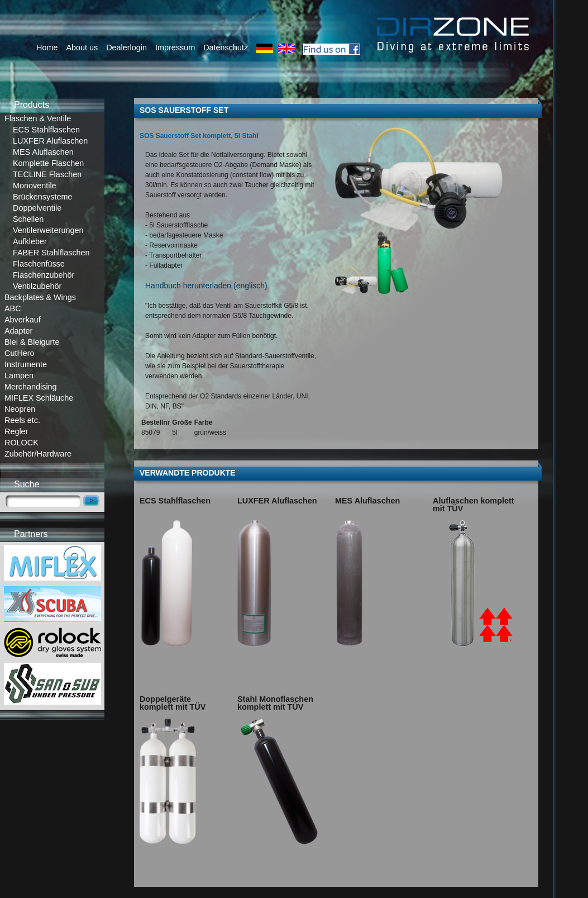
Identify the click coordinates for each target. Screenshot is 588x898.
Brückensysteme (42, 197)
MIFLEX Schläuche (39, 398)
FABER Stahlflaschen (51, 253)
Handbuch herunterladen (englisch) (206, 286)
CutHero (20, 353)
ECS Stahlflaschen (46, 130)
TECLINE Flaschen (47, 174)
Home (47, 47)
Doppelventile (37, 208)
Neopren (20, 409)
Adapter (18, 331)
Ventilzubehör (37, 286)
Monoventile (35, 186)
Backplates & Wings (40, 297)
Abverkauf (23, 320)
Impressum (175, 47)
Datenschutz (226, 47)
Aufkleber (30, 241)
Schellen (28, 219)
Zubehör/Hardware (38, 454)
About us (82, 47)
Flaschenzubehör (44, 275)
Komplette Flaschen (48, 163)
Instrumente (26, 364)
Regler (16, 431)
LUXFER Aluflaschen (50, 141)
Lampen (19, 376)
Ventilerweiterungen (48, 230)
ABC (13, 308)
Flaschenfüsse (39, 264)
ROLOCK (21, 443)
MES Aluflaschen (43, 152)
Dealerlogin (126, 47)
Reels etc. (22, 420)
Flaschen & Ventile (38, 118)
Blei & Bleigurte (32, 342)
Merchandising (31, 387)
